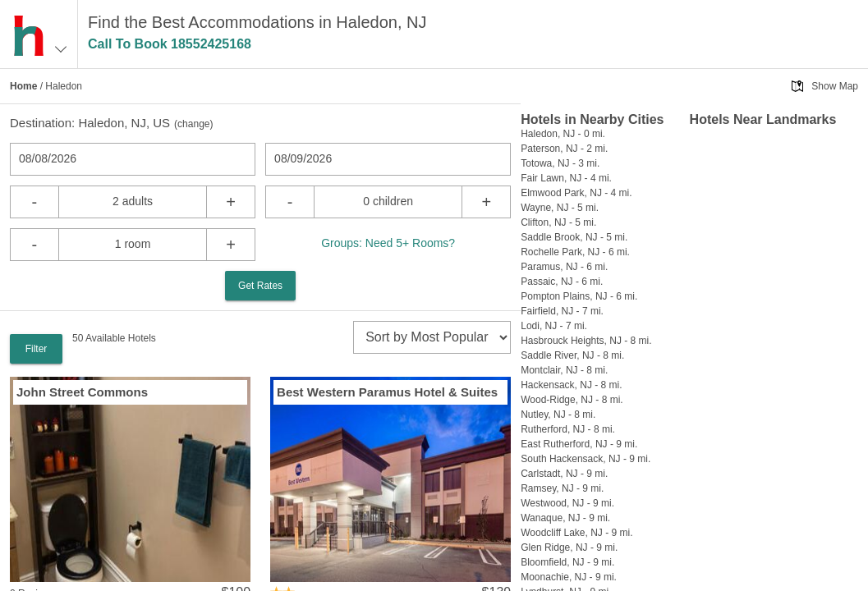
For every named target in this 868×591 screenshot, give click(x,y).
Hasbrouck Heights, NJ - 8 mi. (586, 341)
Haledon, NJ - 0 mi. (563, 134)
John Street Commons (82, 392)
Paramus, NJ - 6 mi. (564, 267)
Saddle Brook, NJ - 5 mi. (574, 237)
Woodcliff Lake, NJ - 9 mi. (576, 533)
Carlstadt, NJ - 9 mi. (564, 474)
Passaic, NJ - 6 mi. (562, 282)
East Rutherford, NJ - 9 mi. (579, 444)
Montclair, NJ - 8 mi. (564, 370)
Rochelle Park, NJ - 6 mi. (575, 252)
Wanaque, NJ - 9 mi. (565, 518)
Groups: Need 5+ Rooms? (388, 243)
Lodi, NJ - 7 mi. (554, 326)
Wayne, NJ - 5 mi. (560, 208)
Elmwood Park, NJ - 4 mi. (576, 193)
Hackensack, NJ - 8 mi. (571, 385)
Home (23, 86)
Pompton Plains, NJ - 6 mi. (579, 296)
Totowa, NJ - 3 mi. (560, 163)
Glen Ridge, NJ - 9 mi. (569, 547)
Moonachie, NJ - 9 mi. (569, 577)
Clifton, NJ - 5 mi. (558, 222)
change (193, 124)
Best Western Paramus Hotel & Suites (387, 392)
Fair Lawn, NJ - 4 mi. (566, 178)
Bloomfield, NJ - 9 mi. (567, 562)
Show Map (835, 86)
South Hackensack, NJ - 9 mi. (586, 459)
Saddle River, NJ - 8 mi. (572, 355)
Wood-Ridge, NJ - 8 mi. (572, 400)
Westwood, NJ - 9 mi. (567, 503)
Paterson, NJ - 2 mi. (564, 149)
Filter (37, 349)
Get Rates (260, 286)
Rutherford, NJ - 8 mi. (568, 429)
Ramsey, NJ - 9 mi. (562, 488)
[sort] (432, 337)
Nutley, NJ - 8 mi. (558, 415)
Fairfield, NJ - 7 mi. (562, 311)
